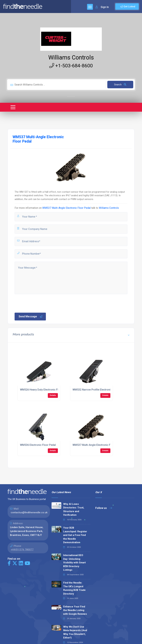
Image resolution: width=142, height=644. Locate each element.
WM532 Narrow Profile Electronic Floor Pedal (99, 390)
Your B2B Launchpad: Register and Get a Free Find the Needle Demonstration (75, 535)
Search (120, 85)
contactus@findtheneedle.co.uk (29, 512)
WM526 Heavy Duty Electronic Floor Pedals (46, 390)
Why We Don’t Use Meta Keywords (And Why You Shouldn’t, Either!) (75, 632)
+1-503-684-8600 (71, 66)
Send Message (31, 317)
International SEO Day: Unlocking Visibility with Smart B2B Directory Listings (74, 563)
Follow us (104, 508)
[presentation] (39, 303)
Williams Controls (71, 58)
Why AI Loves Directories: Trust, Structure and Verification (74, 510)
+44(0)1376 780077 (22, 550)
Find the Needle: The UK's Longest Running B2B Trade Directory (74, 588)
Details (53, 395)
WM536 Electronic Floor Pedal (38, 445)
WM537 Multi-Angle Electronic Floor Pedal (66, 208)
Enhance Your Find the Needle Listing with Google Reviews (75, 610)
